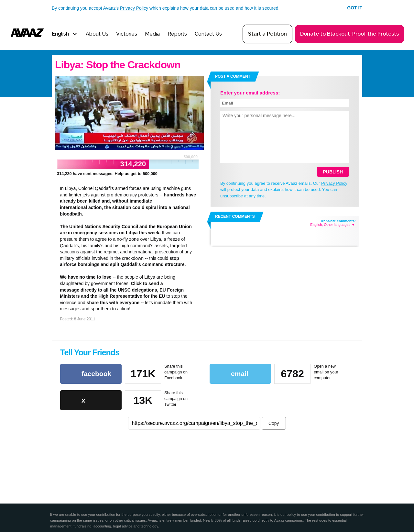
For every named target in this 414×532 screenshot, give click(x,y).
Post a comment (233, 76)
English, (316, 225)
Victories (127, 34)
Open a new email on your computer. (326, 372)
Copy (274, 423)
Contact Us (208, 34)
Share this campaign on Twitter (176, 399)
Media (152, 34)
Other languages (339, 225)
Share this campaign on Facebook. (176, 372)
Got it (355, 8)
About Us (97, 34)
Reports (177, 34)
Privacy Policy (134, 8)
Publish (333, 172)
